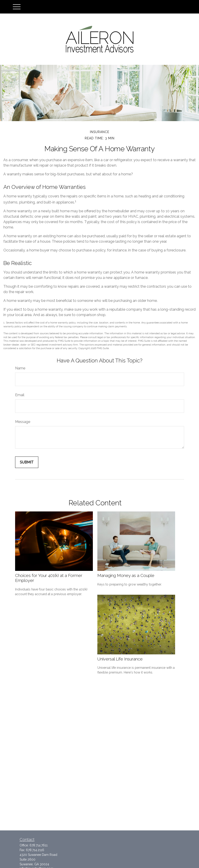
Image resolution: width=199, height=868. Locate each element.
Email (20, 395)
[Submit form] (27, 462)
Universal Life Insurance (120, 659)
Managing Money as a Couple (126, 575)
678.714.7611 (39, 845)
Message (23, 422)
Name (20, 368)
